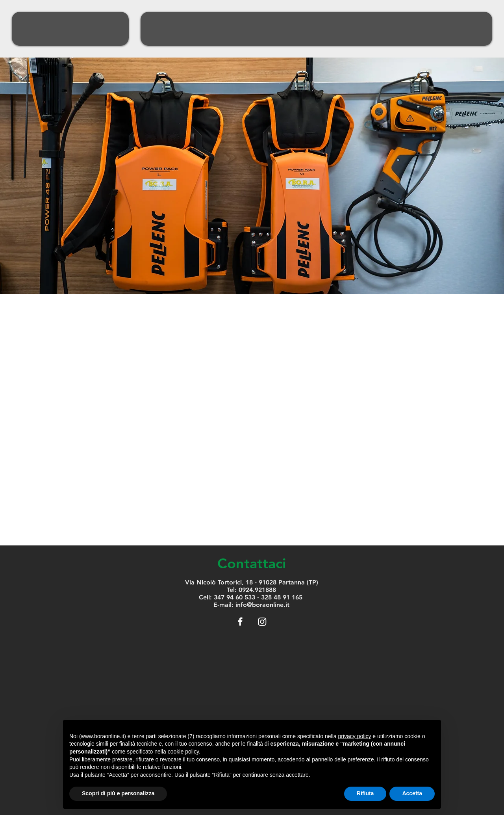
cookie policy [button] (183, 752)
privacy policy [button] (354, 736)
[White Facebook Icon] (240, 621)
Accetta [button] (412, 793)
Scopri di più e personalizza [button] (118, 793)
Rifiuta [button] (365, 793)
